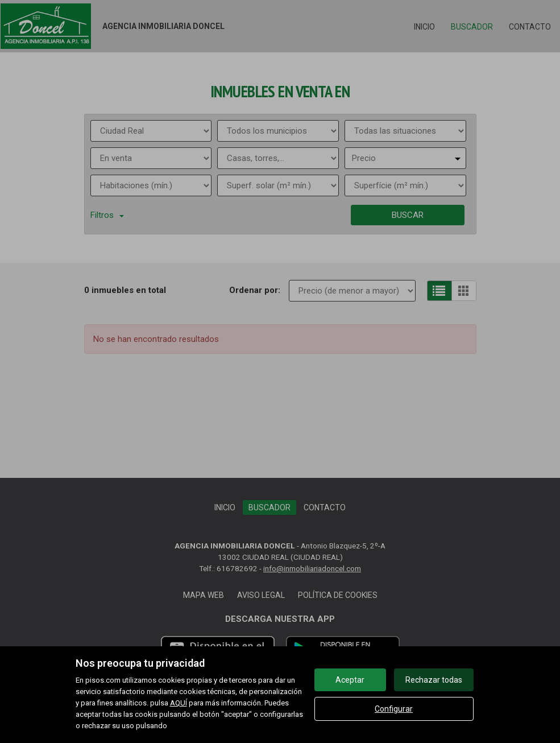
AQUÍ (179, 703)
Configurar (394, 709)
